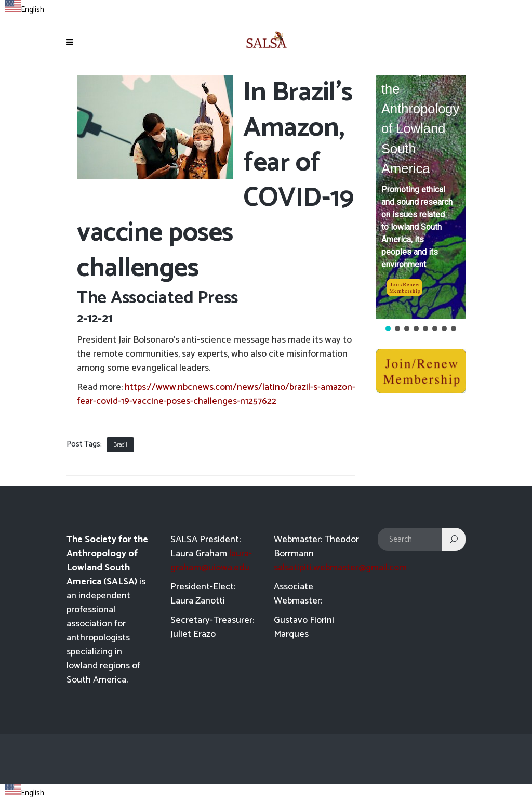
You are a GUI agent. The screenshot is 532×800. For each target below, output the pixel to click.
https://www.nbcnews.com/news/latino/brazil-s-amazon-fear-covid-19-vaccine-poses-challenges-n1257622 (216, 394)
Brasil (120, 445)
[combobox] (25, 8)
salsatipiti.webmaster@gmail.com (340, 568)
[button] (421, 197)
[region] (421, 204)
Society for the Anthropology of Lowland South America (420, 119)
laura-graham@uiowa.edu (211, 561)
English (25, 10)
